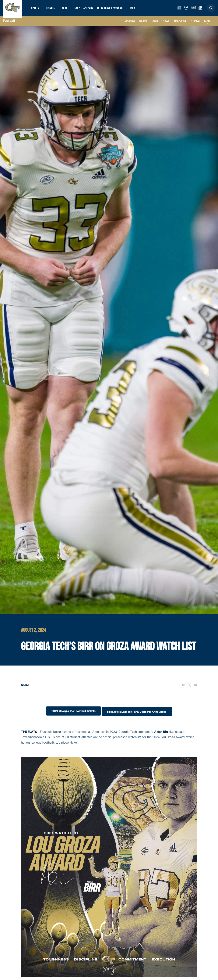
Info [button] (139, 10)
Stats (155, 25)
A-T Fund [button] (93, 10)
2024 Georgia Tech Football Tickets (72, 715)
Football (9, 25)
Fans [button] (68, 10)
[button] (211, 10)
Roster (143, 25)
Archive (195, 25)
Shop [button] (81, 10)
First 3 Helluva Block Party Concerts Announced (138, 715)
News (166, 25)
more (207, 25)
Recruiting (180, 25)
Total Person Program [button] (115, 10)
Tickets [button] (52, 10)
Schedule (129, 25)
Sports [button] (35, 10)
